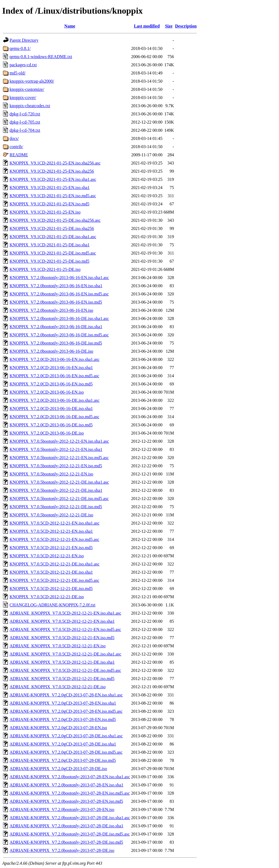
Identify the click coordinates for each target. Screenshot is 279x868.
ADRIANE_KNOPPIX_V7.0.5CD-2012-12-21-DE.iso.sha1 (62, 662)
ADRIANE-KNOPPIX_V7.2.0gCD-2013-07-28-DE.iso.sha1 (63, 744)
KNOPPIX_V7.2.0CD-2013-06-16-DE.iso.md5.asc (54, 417)
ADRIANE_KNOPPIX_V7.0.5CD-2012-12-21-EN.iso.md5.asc (65, 629)
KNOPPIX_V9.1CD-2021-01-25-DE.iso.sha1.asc (53, 237)
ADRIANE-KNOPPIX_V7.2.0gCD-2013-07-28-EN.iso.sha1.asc (66, 695)
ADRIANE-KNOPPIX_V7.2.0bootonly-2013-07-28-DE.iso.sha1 (66, 826)
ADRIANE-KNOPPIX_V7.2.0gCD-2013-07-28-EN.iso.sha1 (63, 703)
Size (169, 26)
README (19, 155)
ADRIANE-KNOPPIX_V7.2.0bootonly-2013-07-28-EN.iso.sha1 (66, 785)
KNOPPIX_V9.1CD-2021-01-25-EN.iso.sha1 (50, 188)
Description (186, 26)
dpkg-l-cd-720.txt (25, 114)
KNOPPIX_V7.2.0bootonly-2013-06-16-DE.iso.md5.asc (59, 335)
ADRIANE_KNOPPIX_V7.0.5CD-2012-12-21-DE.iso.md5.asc (65, 670)
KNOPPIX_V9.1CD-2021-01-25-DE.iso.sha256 (52, 228)
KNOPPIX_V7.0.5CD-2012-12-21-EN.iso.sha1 (51, 531)
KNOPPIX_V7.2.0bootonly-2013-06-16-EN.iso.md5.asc (59, 294)
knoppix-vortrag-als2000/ (32, 81)
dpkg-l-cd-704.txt (25, 130)
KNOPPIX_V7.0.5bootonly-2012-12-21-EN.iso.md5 (56, 466)
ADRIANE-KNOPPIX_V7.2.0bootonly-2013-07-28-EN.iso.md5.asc (70, 793)
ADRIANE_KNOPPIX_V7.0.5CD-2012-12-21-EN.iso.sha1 (62, 621)
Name (70, 26)
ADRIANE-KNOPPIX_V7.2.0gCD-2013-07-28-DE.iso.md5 (63, 760)
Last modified (147, 26)
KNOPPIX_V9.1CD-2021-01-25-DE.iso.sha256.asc (55, 220)
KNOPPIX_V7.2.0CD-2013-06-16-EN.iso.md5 (51, 384)
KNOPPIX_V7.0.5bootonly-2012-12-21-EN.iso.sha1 (56, 449)
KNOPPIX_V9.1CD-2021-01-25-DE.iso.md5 (49, 261)
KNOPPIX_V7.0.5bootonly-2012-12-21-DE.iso (51, 515)
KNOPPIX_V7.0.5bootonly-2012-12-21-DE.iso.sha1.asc (59, 482)
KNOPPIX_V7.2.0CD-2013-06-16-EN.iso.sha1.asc (54, 359)
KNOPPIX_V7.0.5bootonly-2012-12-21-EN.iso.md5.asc (59, 458)
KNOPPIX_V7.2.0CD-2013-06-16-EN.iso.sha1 (51, 368)
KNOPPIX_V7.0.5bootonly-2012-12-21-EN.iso (51, 474)
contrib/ (16, 147)
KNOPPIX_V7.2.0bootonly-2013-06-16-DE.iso (51, 351)
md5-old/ (18, 73)
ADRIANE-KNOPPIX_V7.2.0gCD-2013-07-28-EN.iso (58, 728)
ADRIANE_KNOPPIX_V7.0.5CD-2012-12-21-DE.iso (57, 687)
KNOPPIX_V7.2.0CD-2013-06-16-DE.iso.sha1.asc (54, 400)
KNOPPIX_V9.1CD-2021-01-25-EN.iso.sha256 (52, 171)
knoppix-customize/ (27, 89)
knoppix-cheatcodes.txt (30, 106)
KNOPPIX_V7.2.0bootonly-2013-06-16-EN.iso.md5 (56, 302)
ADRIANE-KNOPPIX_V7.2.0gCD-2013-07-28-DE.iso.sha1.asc (66, 736)
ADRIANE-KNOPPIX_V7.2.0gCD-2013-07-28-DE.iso (58, 769)
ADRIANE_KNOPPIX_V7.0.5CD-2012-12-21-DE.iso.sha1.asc (65, 654)
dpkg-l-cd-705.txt (25, 122)
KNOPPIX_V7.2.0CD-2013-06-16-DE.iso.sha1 (51, 408)
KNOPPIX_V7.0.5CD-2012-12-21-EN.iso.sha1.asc (54, 523)
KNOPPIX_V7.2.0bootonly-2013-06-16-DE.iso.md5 (56, 343)
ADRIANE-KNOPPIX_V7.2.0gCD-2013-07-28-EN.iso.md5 (63, 719)
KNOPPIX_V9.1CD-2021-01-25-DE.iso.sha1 (50, 245)
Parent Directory (24, 40)
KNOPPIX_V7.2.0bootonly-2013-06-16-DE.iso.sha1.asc (59, 318)
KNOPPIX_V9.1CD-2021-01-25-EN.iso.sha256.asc (55, 163)
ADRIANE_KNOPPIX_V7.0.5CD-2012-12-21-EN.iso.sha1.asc (65, 613)
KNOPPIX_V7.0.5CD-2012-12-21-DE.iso (47, 597)
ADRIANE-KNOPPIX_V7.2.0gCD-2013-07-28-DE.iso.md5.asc (66, 752)
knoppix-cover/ (23, 98)
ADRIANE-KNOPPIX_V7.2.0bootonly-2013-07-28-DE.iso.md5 (66, 842)
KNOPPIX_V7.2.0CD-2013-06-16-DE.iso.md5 (51, 425)
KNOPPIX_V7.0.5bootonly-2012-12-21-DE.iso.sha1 (56, 490)
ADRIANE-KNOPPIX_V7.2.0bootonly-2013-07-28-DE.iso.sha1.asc (70, 818)
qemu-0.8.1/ (20, 48)
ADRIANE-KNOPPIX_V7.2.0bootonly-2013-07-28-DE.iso (62, 850)
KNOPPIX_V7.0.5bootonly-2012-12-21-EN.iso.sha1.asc (59, 441)
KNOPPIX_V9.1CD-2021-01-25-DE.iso (45, 269)
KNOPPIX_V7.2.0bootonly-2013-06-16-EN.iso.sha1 (56, 286)
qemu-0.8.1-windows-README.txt (41, 57)
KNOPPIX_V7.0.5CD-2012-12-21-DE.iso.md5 (51, 589)
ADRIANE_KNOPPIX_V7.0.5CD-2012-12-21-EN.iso (57, 646)
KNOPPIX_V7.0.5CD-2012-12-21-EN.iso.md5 (51, 548)
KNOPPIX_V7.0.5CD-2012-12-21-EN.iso (47, 556)
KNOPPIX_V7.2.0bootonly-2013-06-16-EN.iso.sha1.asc (59, 278)
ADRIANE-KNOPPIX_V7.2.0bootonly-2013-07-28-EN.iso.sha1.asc (70, 777)
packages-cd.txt (23, 65)
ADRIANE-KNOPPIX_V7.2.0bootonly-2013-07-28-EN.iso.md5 (66, 801)
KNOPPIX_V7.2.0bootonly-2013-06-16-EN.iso (51, 310)
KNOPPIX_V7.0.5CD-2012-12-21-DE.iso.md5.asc (54, 580)
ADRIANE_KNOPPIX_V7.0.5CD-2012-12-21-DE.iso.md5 (62, 679)
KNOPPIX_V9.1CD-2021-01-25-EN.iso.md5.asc (53, 196)
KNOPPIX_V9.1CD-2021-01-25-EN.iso (45, 212)
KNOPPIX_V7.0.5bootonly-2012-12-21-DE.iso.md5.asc (59, 499)
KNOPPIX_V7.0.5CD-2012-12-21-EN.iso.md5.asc (54, 539)
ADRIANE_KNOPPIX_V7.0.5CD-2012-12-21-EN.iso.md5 (62, 638)
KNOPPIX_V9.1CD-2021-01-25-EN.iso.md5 (49, 204)
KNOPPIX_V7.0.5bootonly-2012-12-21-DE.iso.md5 (56, 507)
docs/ (14, 138)
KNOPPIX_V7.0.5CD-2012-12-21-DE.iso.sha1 (51, 572)
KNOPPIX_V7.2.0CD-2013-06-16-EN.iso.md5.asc (54, 376)
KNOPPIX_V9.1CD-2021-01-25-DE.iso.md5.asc (53, 253)
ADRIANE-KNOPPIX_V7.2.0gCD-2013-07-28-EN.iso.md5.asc (66, 711)
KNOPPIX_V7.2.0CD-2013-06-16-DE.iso (47, 433)
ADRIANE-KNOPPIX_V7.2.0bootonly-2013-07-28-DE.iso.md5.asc (70, 834)
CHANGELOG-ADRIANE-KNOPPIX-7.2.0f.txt (52, 605)
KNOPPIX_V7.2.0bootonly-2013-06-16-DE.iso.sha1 (56, 327)
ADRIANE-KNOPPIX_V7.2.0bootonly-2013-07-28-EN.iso (62, 809)
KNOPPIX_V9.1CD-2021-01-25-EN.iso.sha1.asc (53, 179)
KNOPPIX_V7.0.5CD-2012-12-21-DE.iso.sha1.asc (54, 564)
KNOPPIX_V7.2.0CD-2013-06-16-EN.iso (47, 392)
